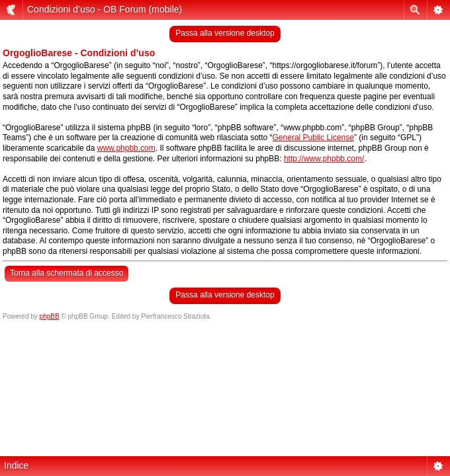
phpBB (50, 316)
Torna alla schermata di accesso (67, 273)
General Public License (313, 138)
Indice (16, 465)
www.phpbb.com (126, 148)
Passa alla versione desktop (225, 33)
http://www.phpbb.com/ (324, 159)
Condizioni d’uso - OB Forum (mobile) (105, 9)
